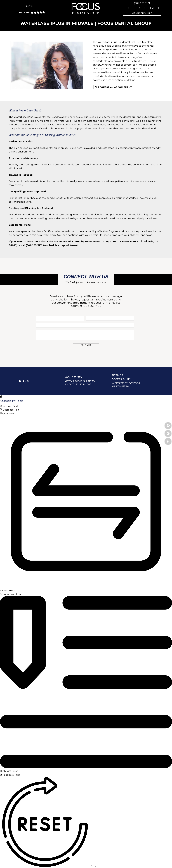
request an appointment (113, 87)
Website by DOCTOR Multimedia (126, 385)
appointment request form (90, 303)
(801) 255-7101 (142, 3)
